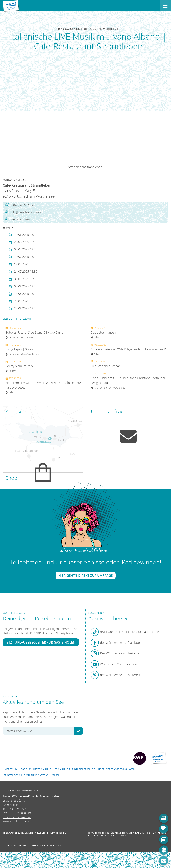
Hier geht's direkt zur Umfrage (86, 575)
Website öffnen (18, 219)
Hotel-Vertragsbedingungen (117, 769)
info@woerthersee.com (17, 817)
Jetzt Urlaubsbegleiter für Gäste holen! (41, 642)
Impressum (11, 769)
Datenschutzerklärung (36, 769)
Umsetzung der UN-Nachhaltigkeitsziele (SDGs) (32, 846)
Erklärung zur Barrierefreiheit (75, 769)
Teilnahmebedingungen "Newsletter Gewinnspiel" (35, 833)
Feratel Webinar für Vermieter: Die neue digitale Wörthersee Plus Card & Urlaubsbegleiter (127, 834)
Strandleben (76, 167)
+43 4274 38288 (18, 809)
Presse (55, 775)
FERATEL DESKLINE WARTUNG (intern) (26, 775)
